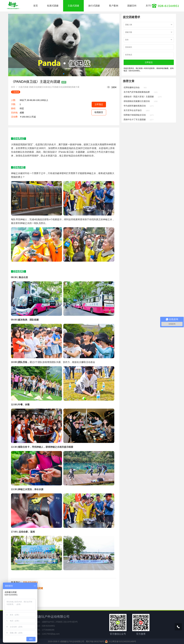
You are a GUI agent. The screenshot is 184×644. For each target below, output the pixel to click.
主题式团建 (73, 6)
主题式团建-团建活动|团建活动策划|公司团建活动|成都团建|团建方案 (49, 87)
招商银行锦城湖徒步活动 (135, 115)
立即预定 (99, 104)
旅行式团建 (94, 6)
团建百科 (132, 6)
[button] (64, 74)
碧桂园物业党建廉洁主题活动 (137, 101)
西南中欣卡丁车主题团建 (135, 119)
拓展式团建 (53, 6)
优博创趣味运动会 (132, 87)
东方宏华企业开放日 (133, 110)
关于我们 (150, 6)
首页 (36, 6)
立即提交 (149, 62)
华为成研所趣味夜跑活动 (135, 106)
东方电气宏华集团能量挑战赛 (137, 92)
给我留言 (99, 112)
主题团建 (16, 92)
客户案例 (114, 6)
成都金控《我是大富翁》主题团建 (139, 97)
